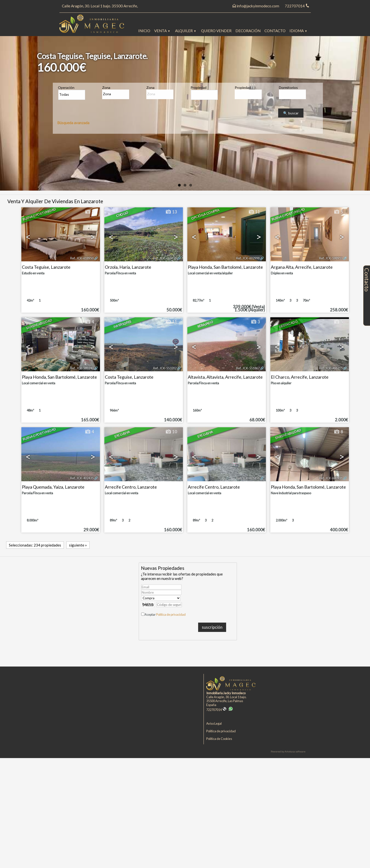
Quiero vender (216, 31)
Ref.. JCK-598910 (331, 258)
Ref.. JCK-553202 (165, 368)
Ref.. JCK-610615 (165, 258)
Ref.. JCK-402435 (82, 478)
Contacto (275, 31)
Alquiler (185, 31)
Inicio (144, 31)
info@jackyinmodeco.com (258, 6)
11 (254, 212)
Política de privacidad (171, 614)
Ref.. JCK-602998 (248, 258)
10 (171, 432)
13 (171, 212)
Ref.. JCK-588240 (82, 368)
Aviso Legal (214, 723)
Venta (162, 31)
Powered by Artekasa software (288, 751)
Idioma (298, 31)
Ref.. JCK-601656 (248, 478)
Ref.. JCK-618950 (82, 258)
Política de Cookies (219, 739)
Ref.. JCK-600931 (331, 478)
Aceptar (165, 614)
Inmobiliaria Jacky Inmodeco (226, 693)
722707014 (216, 710)
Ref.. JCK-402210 (165, 478)
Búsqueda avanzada (73, 123)
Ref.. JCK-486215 (331, 368)
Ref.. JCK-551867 (248, 368)
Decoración (248, 31)
